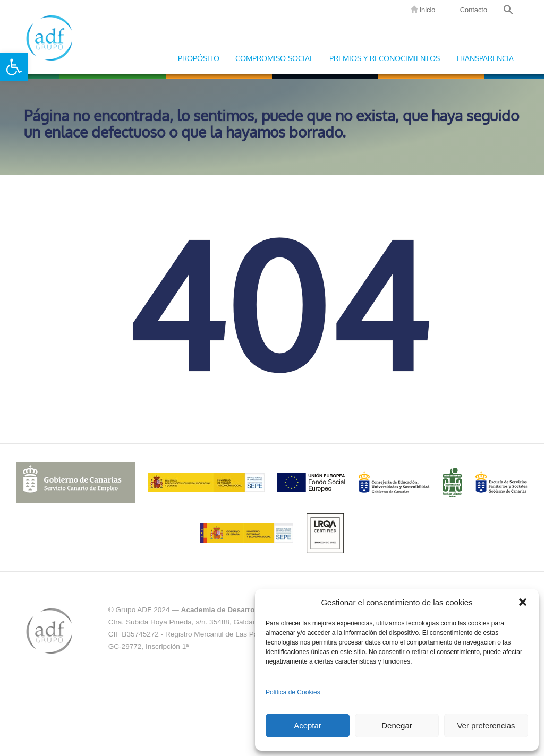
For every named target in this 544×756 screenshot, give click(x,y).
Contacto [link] (473, 10)
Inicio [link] (423, 10)
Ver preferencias (486, 725)
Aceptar (308, 725)
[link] (14, 67)
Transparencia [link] (485, 58)
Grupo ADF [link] (49, 37)
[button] (523, 602)
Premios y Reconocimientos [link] (385, 58)
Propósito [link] (199, 58)
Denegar (397, 725)
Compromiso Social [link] (274, 58)
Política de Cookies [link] (293, 692)
